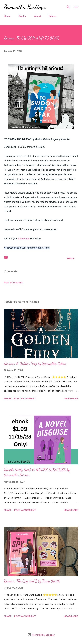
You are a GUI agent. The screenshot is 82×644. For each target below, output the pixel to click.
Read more (71, 398)
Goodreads (24, 239)
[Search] (68, 6)
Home (7, 16)
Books (22, 16)
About (38, 16)
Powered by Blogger (41, 635)
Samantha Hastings (25, 7)
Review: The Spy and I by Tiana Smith (32, 581)
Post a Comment (13, 282)
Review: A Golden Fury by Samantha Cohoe (35, 363)
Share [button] (70, 258)
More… (53, 16)
